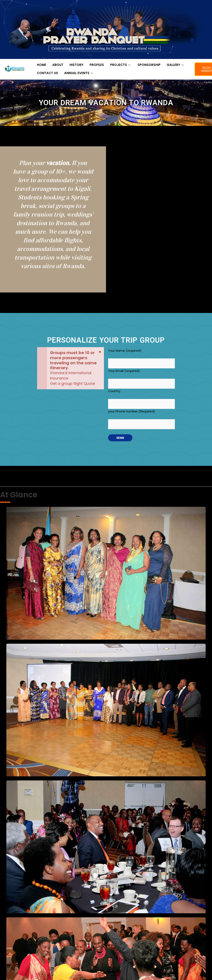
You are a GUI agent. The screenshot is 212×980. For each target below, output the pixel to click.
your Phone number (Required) (141, 419)
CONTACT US (47, 73)
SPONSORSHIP (149, 65)
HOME (42, 65)
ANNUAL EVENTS (79, 73)
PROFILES (97, 65)
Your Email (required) (141, 379)
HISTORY (76, 65)
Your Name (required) (141, 358)
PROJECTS (121, 65)
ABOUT (58, 65)
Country (141, 399)
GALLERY (176, 65)
